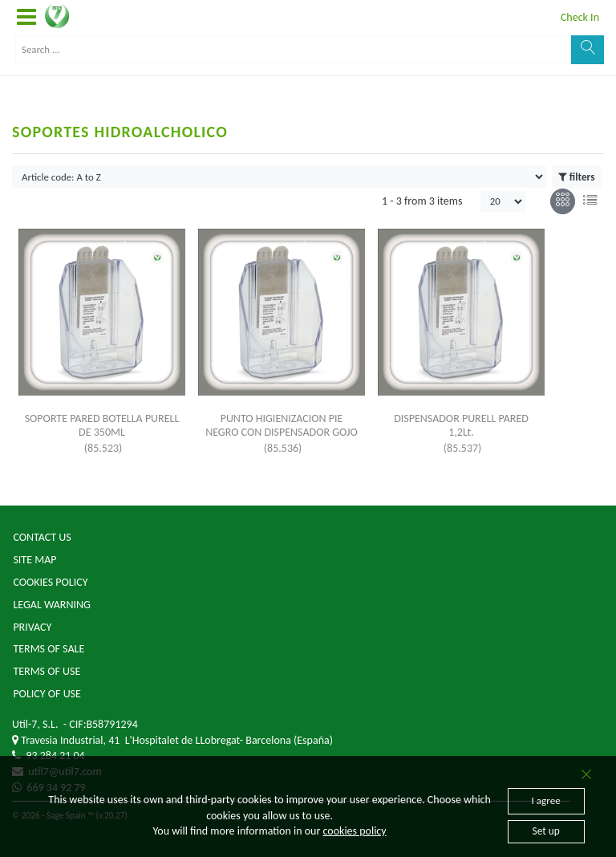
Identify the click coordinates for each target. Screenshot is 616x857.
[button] (26, 18)
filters (576, 177)
